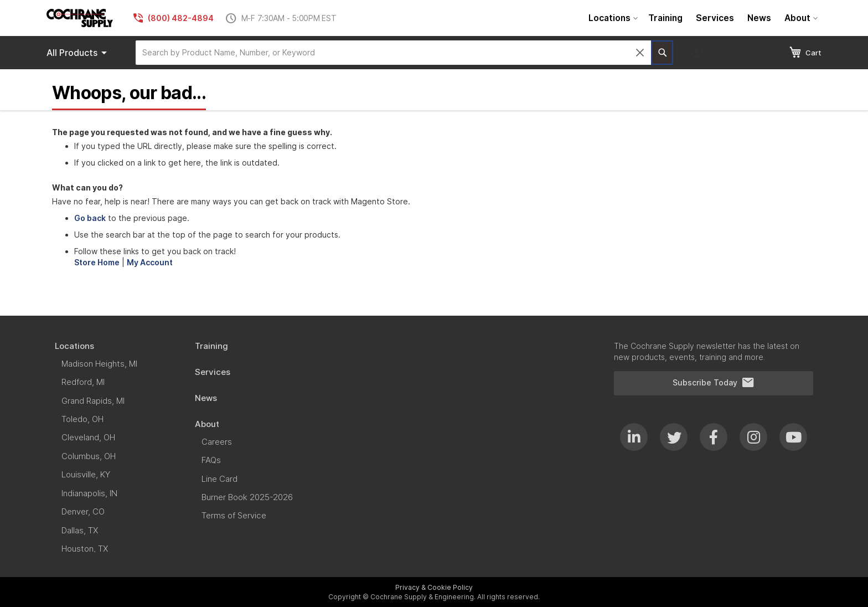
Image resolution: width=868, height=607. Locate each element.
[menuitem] (612, 18)
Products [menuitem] (79, 53)
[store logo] (80, 18)
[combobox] (393, 53)
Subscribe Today (714, 383)
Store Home (97, 262)
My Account (150, 262)
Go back (90, 218)
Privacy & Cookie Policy (434, 587)
